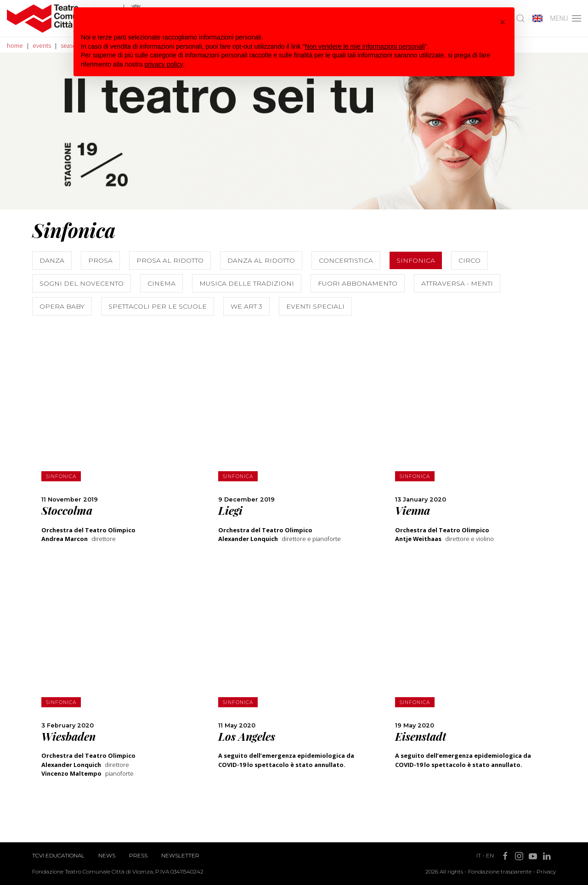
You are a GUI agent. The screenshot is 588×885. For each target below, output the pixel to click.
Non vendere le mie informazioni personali (365, 46)
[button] (503, 22)
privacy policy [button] (164, 64)
